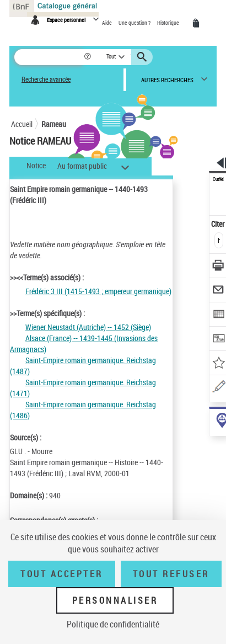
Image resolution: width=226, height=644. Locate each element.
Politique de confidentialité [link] (113, 624)
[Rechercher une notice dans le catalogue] (49, 57)
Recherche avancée (46, 79)
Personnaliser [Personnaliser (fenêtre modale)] (115, 600)
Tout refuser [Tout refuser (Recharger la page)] (171, 574)
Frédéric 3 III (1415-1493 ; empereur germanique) (98, 291)
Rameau (54, 124)
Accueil (22, 124)
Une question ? (135, 23)
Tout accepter (62, 574)
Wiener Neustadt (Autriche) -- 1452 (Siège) (88, 327)
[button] (88, 57)
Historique (169, 23)
